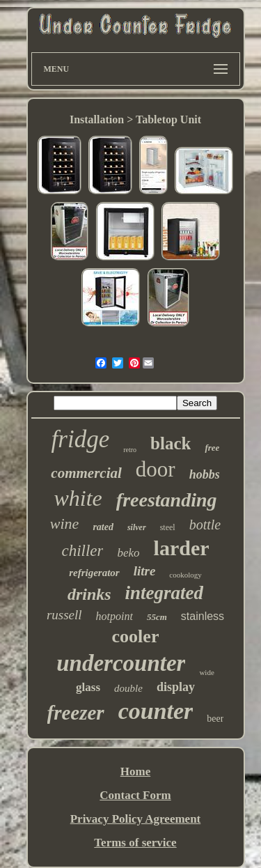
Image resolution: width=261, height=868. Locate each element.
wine (65, 524)
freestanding (167, 500)
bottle (205, 525)
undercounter (121, 663)
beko (128, 553)
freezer (76, 713)
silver (137, 527)
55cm (157, 617)
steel (168, 527)
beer (215, 719)
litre (145, 571)
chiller (82, 551)
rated (103, 527)
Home (135, 772)
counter (156, 711)
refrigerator (94, 573)
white (78, 498)
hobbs (205, 474)
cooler (136, 636)
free (212, 448)
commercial (86, 473)
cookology (185, 575)
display (176, 687)
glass (88, 687)
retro (130, 450)
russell (64, 615)
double (128, 688)
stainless (203, 616)
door (156, 469)
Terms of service (135, 843)
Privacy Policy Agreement (136, 819)
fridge (81, 439)
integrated (165, 593)
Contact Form (135, 795)
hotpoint (114, 616)
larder (182, 548)
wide (206, 672)
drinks (89, 594)
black (171, 443)
